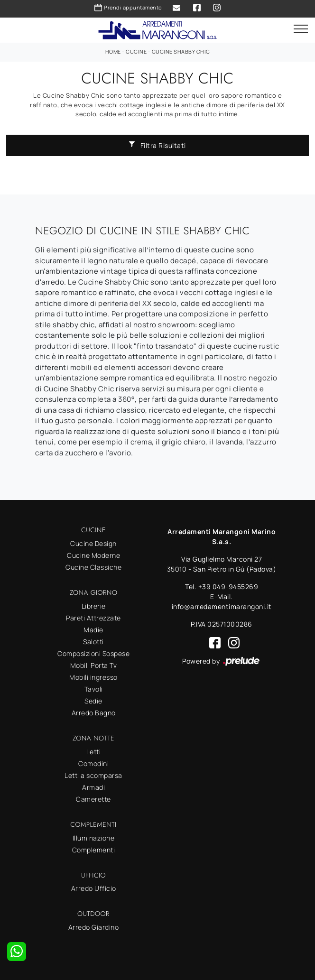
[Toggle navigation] (301, 29)
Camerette (93, 799)
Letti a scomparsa (93, 775)
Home (113, 51)
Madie (93, 630)
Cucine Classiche (93, 567)
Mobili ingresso (93, 677)
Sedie (93, 701)
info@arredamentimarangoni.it (222, 606)
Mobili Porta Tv (94, 665)
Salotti (93, 642)
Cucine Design (93, 543)
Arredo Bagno (94, 713)
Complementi (94, 850)
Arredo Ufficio (94, 888)
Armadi (93, 787)
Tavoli (94, 689)
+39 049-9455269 (228, 587)
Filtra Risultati (157, 145)
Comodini (93, 763)
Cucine (136, 51)
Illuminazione (94, 838)
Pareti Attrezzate (93, 618)
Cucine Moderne (93, 555)
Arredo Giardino (94, 927)
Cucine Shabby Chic (181, 51)
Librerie (94, 606)
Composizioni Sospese (93, 653)
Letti (94, 752)
